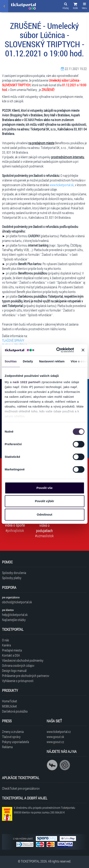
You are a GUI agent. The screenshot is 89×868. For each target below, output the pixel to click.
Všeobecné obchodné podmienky (23, 660)
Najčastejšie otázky (14, 620)
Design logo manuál (14, 671)
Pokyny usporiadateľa (15, 742)
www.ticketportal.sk (62, 185)
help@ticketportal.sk (15, 615)
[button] (75, 7)
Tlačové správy (11, 737)
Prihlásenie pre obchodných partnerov (26, 676)
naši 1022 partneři (27, 382)
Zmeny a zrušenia (13, 732)
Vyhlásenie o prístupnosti (18, 681)
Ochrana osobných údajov (18, 665)
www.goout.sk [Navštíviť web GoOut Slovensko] (55, 737)
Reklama (7, 747)
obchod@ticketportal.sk (17, 602)
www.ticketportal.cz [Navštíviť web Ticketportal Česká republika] (59, 732)
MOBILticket (9, 706)
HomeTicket (10, 701)
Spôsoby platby (12, 578)
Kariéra (6, 645)
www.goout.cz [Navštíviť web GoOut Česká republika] (55, 742)
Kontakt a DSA (11, 655)
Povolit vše (44, 488)
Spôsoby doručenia (14, 573)
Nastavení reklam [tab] (52, 361)
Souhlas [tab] (11, 361)
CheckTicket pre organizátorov (21, 788)
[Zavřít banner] (83, 350)
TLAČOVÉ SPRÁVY (13, 340)
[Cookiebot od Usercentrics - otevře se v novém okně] (56, 350)
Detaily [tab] (28, 361)
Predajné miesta (12, 650)
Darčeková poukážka (15, 711)
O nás (5, 640)
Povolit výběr (44, 501)
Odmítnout (45, 514)
